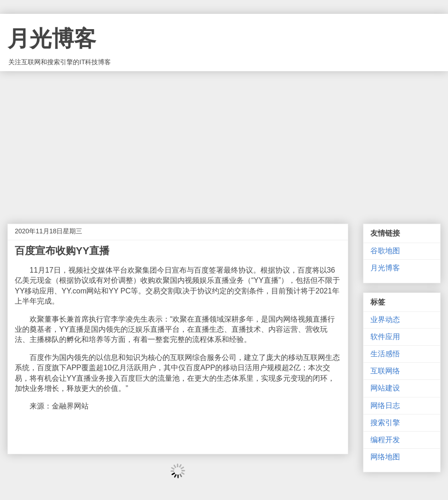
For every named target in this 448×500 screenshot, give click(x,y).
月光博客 (52, 39)
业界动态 (385, 320)
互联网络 (385, 371)
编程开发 (385, 440)
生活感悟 (385, 354)
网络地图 (385, 457)
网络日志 (385, 405)
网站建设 (385, 388)
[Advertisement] (224, 140)
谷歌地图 (385, 251)
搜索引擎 (385, 423)
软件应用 (385, 337)
